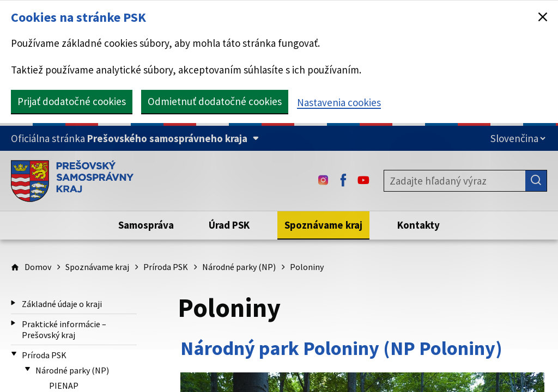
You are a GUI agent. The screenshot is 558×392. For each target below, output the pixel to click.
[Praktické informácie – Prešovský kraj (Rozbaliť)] (14, 323)
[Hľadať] (536, 181)
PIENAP (64, 385)
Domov (38, 267)
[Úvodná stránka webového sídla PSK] (72, 181)
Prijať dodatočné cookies (72, 101)
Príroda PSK (166, 267)
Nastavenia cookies (339, 102)
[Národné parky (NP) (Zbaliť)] (28, 370)
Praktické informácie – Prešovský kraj (64, 329)
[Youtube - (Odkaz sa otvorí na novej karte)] (363, 181)
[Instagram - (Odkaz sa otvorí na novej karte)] (323, 181)
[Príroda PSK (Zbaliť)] (14, 354)
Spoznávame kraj (97, 267)
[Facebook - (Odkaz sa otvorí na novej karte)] (343, 181)
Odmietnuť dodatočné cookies (215, 101)
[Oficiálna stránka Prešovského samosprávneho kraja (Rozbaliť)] (135, 139)
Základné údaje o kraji (62, 304)
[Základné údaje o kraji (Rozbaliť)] (14, 303)
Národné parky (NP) (239, 267)
